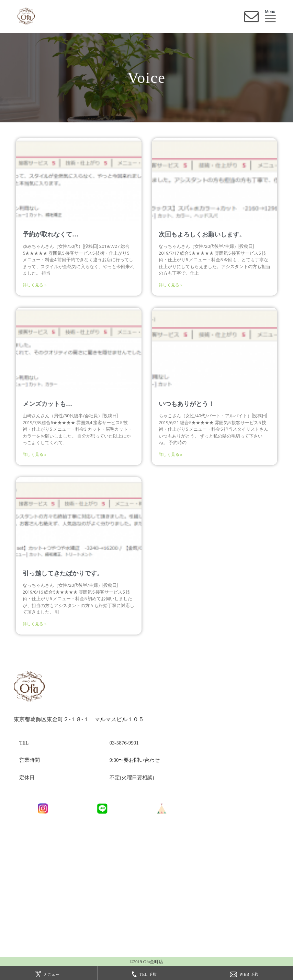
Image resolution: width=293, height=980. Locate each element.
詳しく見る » (35, 285)
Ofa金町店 (153, 962)
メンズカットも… (47, 404)
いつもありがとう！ (187, 404)
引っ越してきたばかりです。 (63, 573)
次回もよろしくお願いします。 (202, 234)
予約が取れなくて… (50, 234)
